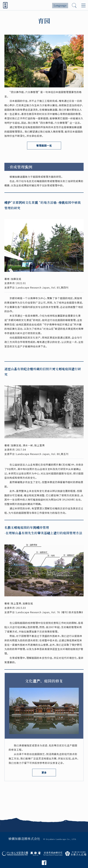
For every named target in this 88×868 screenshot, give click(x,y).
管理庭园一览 (44, 145)
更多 (44, 773)
